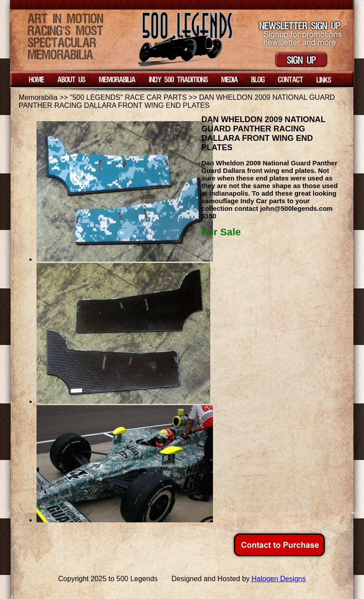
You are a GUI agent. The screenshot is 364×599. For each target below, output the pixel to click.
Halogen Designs (279, 579)
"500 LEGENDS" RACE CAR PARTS (128, 97)
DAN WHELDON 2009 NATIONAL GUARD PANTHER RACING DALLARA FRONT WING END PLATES (177, 101)
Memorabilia (38, 97)
